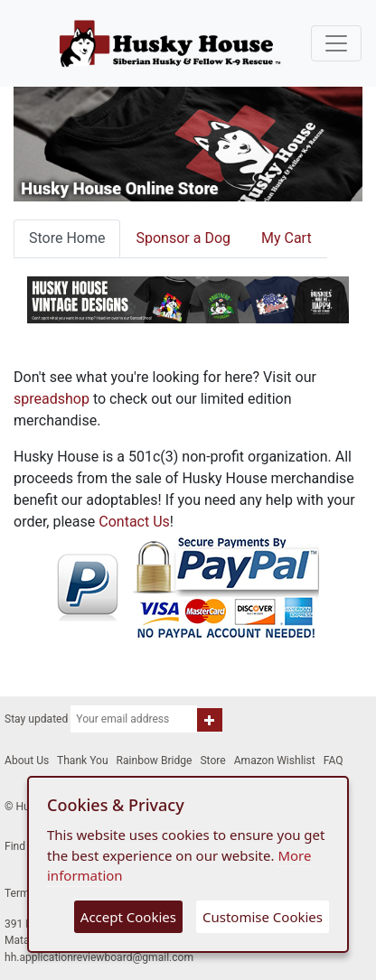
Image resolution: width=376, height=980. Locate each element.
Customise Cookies (263, 917)
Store (212, 761)
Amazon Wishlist (275, 761)
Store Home (67, 238)
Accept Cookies (128, 917)
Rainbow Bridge (155, 761)
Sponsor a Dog (183, 238)
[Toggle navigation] (336, 43)
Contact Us (134, 522)
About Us (27, 761)
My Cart (287, 238)
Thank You (83, 761)
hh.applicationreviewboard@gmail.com (99, 957)
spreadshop (52, 399)
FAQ (334, 761)
